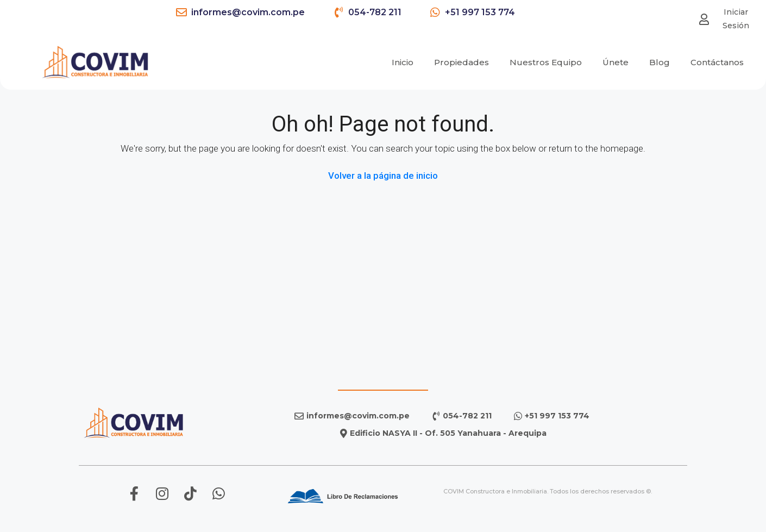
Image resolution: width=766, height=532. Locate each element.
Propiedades (462, 61)
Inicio (403, 61)
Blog (660, 61)
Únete (616, 61)
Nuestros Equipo (546, 61)
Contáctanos (717, 61)
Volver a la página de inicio (383, 176)
